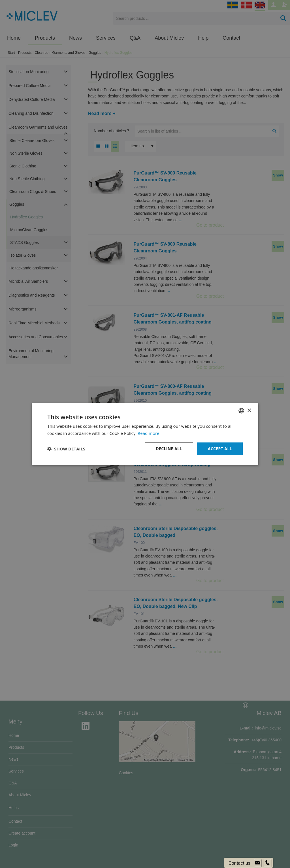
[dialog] (145, 434)
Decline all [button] (169, 449)
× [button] (249, 410)
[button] (66, 449)
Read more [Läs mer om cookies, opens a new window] (149, 433)
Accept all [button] (220, 449)
